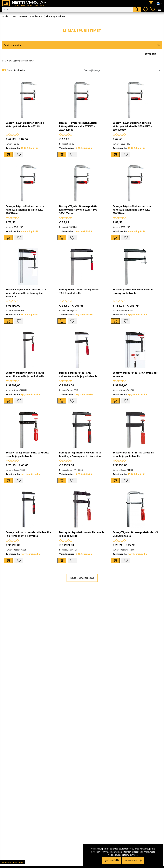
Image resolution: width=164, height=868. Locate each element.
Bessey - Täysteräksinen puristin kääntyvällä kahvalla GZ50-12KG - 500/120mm (79, 210)
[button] (82, 54)
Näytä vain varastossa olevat (21, 61)
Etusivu (5, 16)
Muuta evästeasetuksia (12, 862)
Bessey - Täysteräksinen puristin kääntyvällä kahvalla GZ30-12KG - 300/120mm (132, 126)
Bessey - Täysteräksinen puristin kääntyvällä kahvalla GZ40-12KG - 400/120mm (25, 210)
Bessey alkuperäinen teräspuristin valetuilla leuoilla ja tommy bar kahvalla (26, 293)
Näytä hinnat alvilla (16, 70)
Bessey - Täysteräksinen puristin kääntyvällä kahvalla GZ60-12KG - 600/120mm (132, 210)
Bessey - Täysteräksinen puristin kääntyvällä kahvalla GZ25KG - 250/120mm (78, 126)
